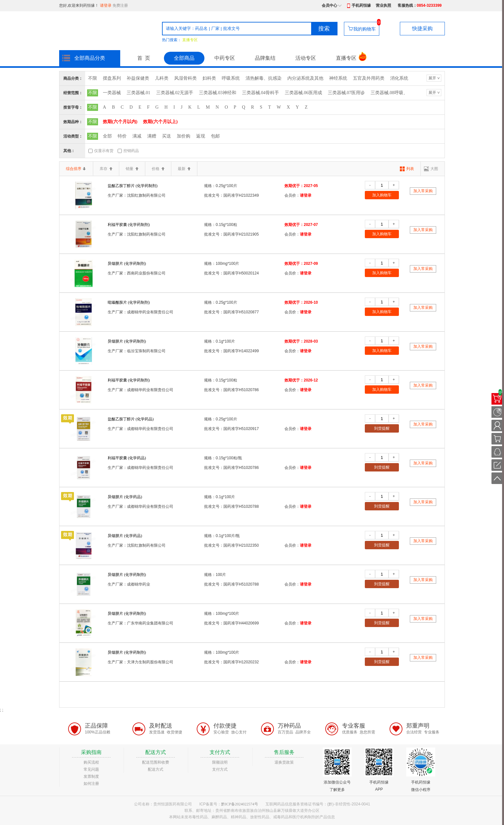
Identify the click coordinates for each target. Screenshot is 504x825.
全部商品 (184, 58)
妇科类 (209, 78)
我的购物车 (364, 29)
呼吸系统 (231, 78)
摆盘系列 (112, 78)
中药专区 (225, 58)
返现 (201, 136)
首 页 (144, 58)
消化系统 (399, 78)
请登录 (106, 5)
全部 (107, 136)
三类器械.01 (139, 93)
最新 (184, 169)
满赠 (152, 136)
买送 (166, 136)
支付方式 (220, 769)
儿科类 (162, 78)
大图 (434, 169)
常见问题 (91, 769)
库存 (106, 169)
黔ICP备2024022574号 (240, 804)
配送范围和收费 (156, 762)
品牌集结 (265, 58)
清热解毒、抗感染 (264, 78)
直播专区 (190, 40)
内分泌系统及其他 (305, 78)
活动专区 (306, 58)
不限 (93, 78)
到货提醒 (382, 428)
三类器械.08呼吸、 (389, 93)
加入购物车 (382, 195)
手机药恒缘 (361, 5)
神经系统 (338, 78)
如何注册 (91, 784)
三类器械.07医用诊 (346, 93)
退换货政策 (284, 762)
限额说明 (220, 762)
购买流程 (91, 762)
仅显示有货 (104, 151)
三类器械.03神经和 (218, 93)
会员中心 (329, 5)
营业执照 (383, 5)
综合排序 (76, 169)
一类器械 (112, 93)
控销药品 (131, 151)
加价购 (184, 136)
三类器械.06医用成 (303, 93)
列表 (410, 169)
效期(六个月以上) (160, 122)
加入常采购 (423, 191)
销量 (132, 169)
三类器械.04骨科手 (261, 93)
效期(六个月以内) (120, 122)
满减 (137, 136)
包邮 (215, 136)
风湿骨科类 (185, 78)
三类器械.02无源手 (175, 93)
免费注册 (120, 5)
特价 (122, 136)
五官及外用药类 (369, 78)
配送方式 (156, 769)
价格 (158, 169)
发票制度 (91, 776)
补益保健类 (138, 78)
